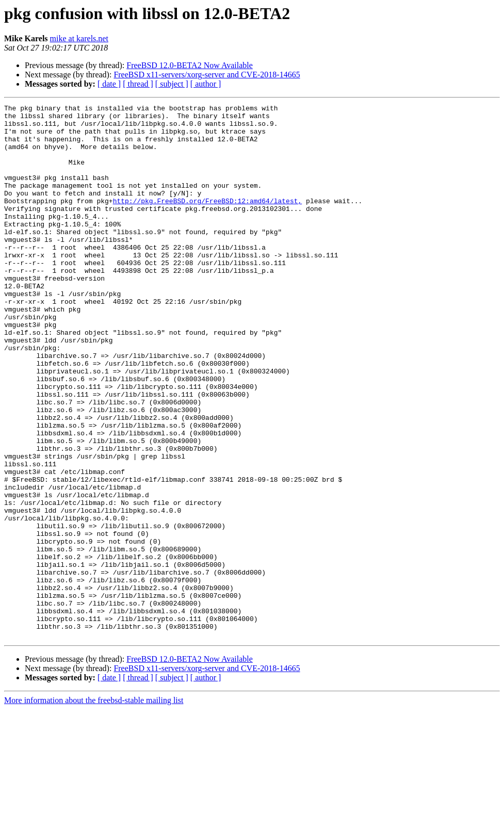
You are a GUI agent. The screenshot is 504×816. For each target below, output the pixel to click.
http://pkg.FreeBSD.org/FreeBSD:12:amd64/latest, (208, 221)
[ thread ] (138, 84)
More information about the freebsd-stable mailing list (94, 807)
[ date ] (109, 84)
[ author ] (206, 84)
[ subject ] (172, 84)
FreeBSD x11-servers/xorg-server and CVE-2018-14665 (207, 75)
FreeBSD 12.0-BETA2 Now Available (190, 65)
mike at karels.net (79, 38)
